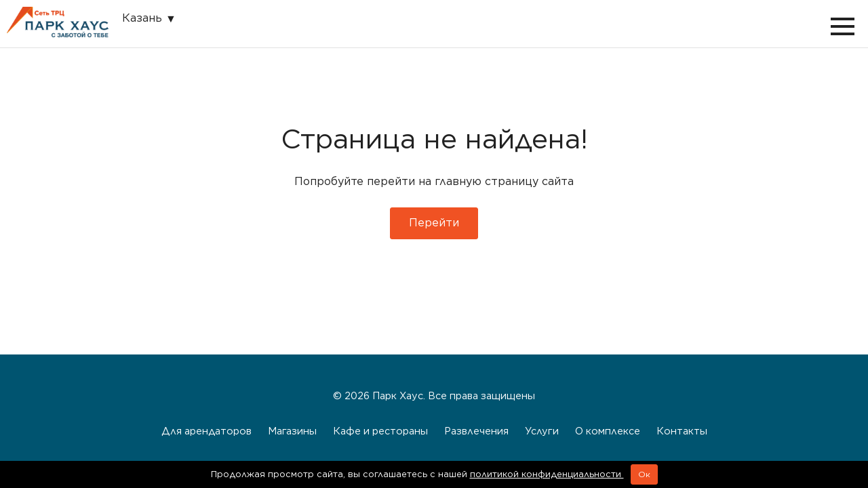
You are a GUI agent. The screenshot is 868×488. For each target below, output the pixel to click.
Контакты (682, 431)
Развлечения (476, 431)
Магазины (292, 431)
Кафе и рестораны (380, 431)
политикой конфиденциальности (547, 474)
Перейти (434, 223)
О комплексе (608, 431)
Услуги (542, 431)
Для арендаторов (206, 431)
